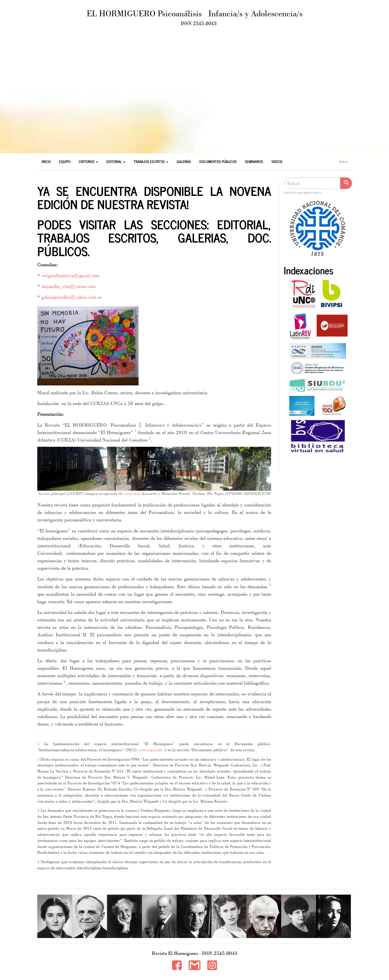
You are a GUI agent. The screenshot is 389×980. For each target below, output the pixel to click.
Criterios (88, 161)
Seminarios (254, 161)
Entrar (343, 161)
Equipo (65, 161)
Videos (277, 161)
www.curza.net (151, 750)
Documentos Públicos (218, 161)
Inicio (46, 161)
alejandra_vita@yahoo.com (69, 286)
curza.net (131, 493)
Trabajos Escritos (151, 161)
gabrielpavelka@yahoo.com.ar (72, 297)
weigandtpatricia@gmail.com (71, 275)
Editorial (116, 161)
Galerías (184, 161)
